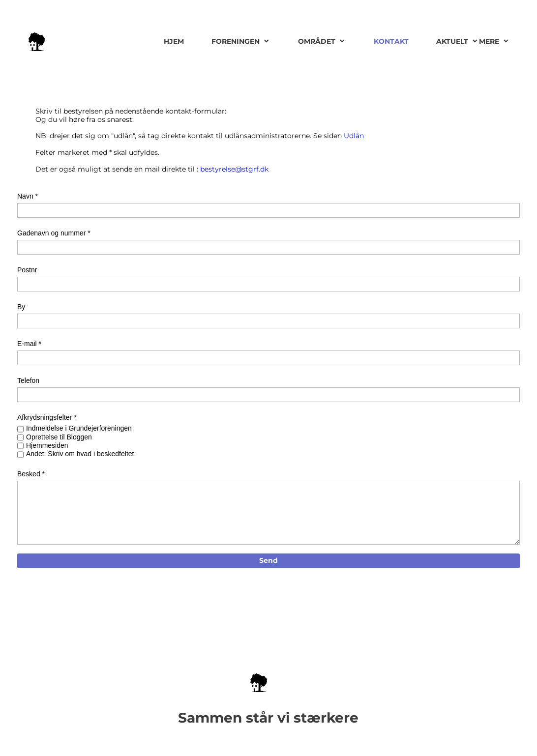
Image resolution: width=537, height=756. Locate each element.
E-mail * (29, 344)
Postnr (27, 270)
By (21, 307)
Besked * (31, 474)
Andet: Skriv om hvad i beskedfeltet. (81, 454)
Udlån (354, 136)
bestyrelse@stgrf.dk (234, 169)
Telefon (28, 380)
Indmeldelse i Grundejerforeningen (79, 428)
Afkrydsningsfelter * (47, 417)
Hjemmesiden (47, 445)
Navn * (28, 196)
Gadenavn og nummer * (54, 233)
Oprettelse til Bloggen (59, 437)
